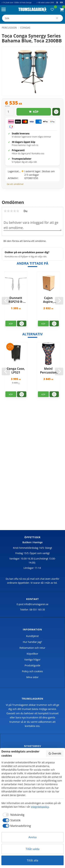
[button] (4, 10)
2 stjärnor (8, 211)
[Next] (59, 301)
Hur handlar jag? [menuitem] (32, 642)
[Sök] (57, 18)
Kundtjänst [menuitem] (32, 636)
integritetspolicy (40, 807)
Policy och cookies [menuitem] (32, 671)
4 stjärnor (15, 211)
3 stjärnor (11, 211)
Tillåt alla (33, 860)
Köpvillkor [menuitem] (32, 654)
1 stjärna (5, 211)
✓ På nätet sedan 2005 (45, 3)
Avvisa (32, 837)
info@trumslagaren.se (36, 604)
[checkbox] (13, 815)
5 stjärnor (18, 211)
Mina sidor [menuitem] (32, 677)
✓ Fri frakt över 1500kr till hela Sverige (16, 3)
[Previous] (6, 301)
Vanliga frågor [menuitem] (32, 660)
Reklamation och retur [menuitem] (32, 648)
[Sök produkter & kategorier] (32, 18)
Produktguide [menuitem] (32, 665)
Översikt (55, 753)
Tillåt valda (32, 849)
